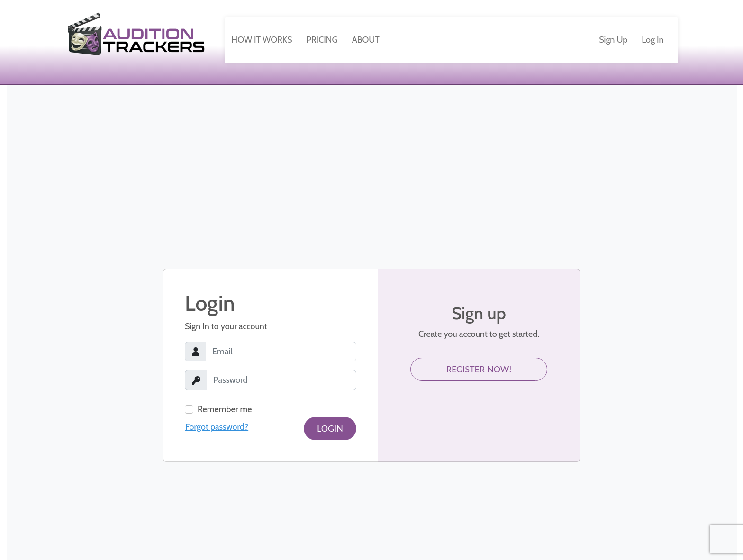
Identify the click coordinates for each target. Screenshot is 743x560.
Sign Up (613, 40)
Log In (652, 40)
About (366, 40)
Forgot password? (217, 427)
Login (330, 428)
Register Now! (479, 369)
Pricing (322, 40)
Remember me (225, 409)
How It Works (262, 40)
